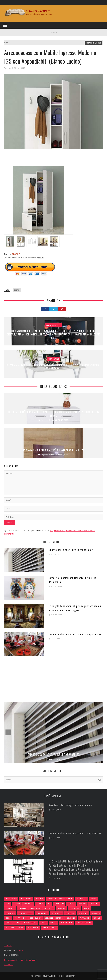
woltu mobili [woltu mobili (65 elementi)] (67, 923)
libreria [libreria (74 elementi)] (22, 908)
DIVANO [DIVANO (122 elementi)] (71, 904)
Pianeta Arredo (50, 976)
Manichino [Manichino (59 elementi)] (35, 908)
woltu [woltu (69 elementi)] (53, 923)
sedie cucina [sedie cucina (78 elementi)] (36, 918)
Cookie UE (9, 965)
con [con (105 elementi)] (8, 904)
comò (17, 290)
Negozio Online (93, 43)
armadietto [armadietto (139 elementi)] (26, 899)
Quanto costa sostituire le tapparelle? (71, 550)
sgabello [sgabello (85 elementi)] (71, 918)
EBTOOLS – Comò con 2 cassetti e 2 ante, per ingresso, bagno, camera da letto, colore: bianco (54, 414)
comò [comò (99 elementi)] (94, 899)
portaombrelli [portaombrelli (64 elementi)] (26, 913)
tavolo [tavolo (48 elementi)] (97, 918)
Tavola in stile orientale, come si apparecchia (75, 634)
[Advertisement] (54, 159)
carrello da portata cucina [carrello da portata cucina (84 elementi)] (60, 899)
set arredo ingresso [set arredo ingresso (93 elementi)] (54, 918)
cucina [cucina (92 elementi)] (40, 904)
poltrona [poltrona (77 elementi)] (10, 913)
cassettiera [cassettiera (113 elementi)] (81, 899)
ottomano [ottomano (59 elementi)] (75, 908)
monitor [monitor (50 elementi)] (62, 908)
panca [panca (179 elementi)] (87, 908)
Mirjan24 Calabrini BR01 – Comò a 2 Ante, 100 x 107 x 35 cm (54, 450)
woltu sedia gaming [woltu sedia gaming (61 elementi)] (15, 928)
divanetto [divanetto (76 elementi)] (59, 904)
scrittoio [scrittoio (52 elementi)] (83, 913)
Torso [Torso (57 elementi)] (43, 923)
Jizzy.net (20, 950)
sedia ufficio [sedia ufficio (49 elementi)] (20, 918)
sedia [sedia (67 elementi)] (8, 918)
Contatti (8, 945)
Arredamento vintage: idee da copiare (71, 805)
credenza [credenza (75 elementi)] (28, 904)
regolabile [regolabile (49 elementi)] (57, 913)
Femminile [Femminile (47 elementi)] (10, 908)
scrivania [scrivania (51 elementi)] (96, 913)
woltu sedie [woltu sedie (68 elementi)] (33, 928)
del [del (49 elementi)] (49, 904)
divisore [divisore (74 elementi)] (82, 904)
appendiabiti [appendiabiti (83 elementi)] (11, 899)
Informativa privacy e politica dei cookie (21, 960)
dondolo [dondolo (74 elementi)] (94, 904)
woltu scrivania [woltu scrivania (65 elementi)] (84, 923)
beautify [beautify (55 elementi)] (40, 899)
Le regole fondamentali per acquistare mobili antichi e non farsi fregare (75, 608)
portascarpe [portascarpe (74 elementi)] (42, 913)
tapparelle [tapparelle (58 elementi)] (85, 918)
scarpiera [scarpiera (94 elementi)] (70, 913)
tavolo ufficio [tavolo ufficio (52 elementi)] (30, 923)
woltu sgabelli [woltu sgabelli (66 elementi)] (49, 928)
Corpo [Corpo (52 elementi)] (17, 904)
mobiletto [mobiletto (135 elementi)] (49, 908)
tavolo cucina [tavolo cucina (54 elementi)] (12, 923)
